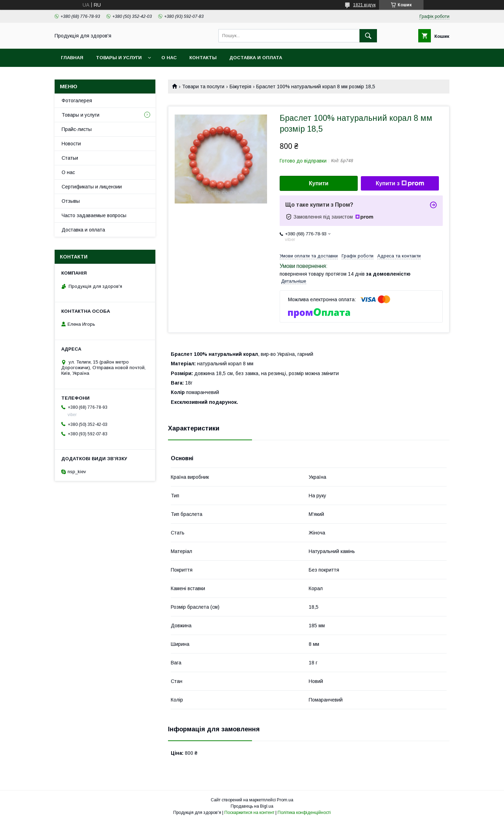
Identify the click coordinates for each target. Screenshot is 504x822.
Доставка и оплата (256, 58)
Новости (71, 144)
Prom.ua (285, 800)
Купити (319, 183)
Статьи (70, 158)
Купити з (400, 184)
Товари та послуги (203, 87)
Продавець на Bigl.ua (252, 806)
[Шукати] (368, 36)
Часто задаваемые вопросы (94, 215)
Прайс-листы (77, 129)
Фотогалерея (77, 101)
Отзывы (71, 201)
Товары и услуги (119, 58)
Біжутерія (240, 87)
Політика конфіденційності (304, 813)
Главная (72, 58)
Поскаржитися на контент (249, 813)
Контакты (203, 58)
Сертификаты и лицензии (92, 187)
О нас (169, 58)
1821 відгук (364, 5)
